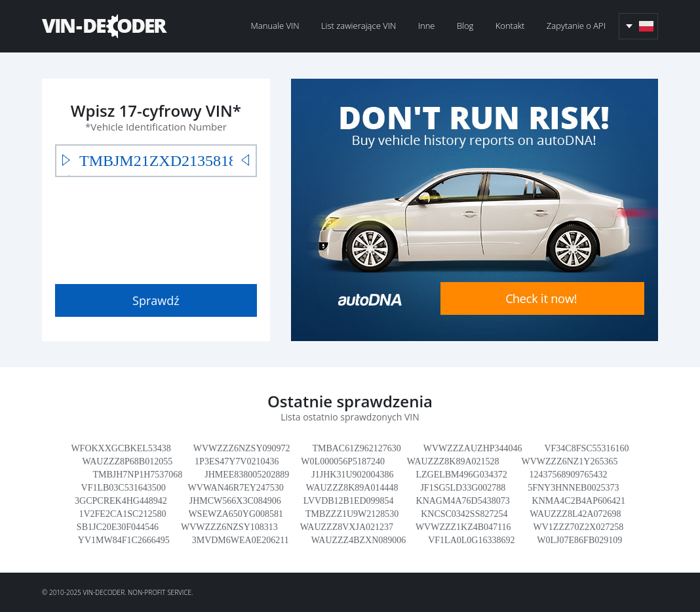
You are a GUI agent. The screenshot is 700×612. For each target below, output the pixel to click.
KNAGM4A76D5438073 (463, 501)
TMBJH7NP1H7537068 (137, 475)
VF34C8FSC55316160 (586, 448)
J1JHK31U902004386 (352, 475)
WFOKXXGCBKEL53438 (121, 448)
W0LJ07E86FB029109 (579, 540)
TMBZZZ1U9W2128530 (352, 514)
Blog (465, 26)
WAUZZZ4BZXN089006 (359, 540)
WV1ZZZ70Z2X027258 (579, 527)
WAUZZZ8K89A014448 (352, 488)
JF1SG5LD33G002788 (463, 488)
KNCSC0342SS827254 (464, 514)
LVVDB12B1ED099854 (349, 501)
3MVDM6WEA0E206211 (241, 540)
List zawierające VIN (359, 26)
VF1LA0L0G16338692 (471, 540)
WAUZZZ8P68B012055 (128, 461)
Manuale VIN (275, 26)
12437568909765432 (569, 475)
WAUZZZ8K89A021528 (453, 461)
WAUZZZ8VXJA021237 (347, 527)
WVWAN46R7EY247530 (236, 488)
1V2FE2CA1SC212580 (122, 514)
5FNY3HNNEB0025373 (573, 488)
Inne (427, 26)
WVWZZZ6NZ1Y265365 (570, 461)
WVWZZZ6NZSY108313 (229, 527)
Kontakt (510, 26)
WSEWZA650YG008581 (236, 514)
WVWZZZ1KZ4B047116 (463, 527)
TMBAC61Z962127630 (356, 448)
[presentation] (155, 228)
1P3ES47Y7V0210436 (237, 461)
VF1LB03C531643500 (124, 488)
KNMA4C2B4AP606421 (579, 501)
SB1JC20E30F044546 (118, 527)
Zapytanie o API (576, 26)
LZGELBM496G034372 (461, 475)
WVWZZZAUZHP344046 (473, 448)
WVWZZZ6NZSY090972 (242, 448)
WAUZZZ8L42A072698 (575, 514)
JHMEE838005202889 (247, 475)
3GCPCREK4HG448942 (121, 501)
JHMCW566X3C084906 (235, 501)
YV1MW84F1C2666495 (124, 540)
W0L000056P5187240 (343, 461)
